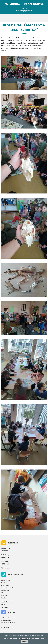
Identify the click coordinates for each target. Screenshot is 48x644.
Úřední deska (5, 585)
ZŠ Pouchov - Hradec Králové (24, 4)
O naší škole (5, 583)
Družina (4, 598)
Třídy (3, 593)
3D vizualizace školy (7, 588)
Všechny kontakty (7, 568)
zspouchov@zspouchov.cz (24, 11)
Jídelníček (4, 596)
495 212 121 (24, 8)
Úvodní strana (6, 580)
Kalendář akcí (5, 590)
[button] (44, 18)
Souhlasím (25, 641)
